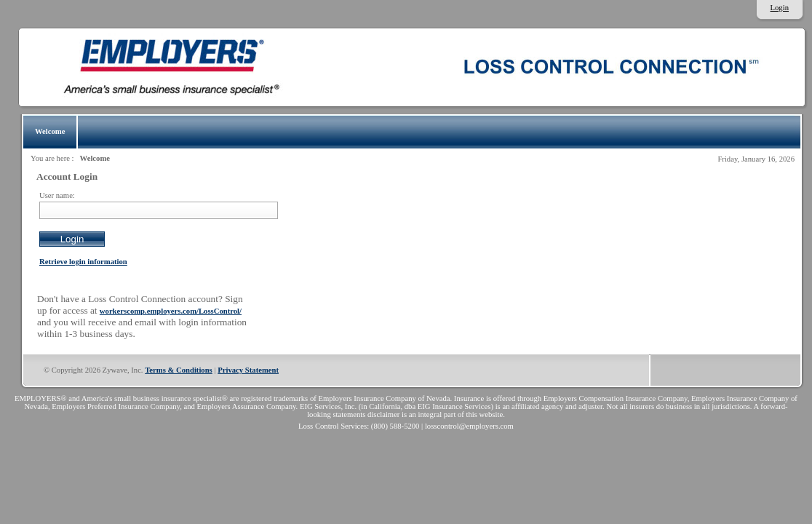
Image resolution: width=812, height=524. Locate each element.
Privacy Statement (248, 370)
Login (780, 8)
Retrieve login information (83, 262)
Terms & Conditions (179, 370)
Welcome (95, 158)
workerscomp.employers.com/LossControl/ (171, 311)
